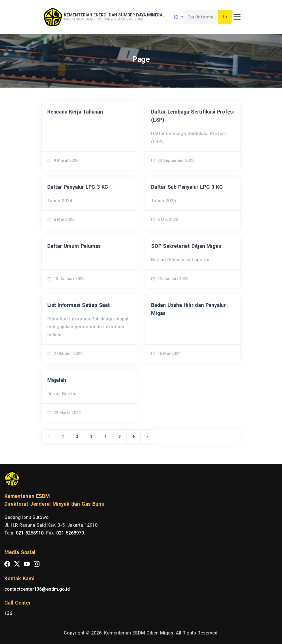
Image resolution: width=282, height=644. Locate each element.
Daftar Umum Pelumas (74, 246)
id (177, 17)
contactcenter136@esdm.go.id (37, 589)
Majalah (57, 380)
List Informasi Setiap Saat (79, 305)
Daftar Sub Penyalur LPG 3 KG (187, 187)
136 (8, 613)
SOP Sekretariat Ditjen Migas (186, 246)
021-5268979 (70, 533)
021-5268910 (30, 533)
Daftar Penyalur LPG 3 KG (78, 187)
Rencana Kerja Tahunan (75, 112)
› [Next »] (148, 436)
